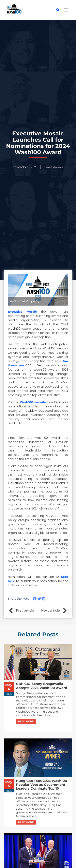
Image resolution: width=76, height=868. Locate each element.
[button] (66, 10)
